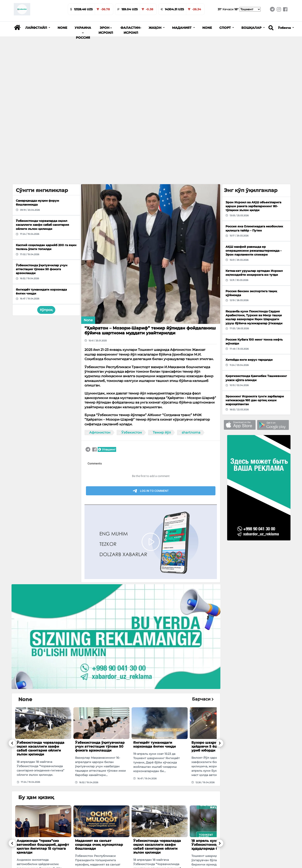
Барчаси (203, 699)
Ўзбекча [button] (285, 28)
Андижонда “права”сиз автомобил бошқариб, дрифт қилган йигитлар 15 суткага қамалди (43, 847)
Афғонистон (100, 432)
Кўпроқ (46, 310)
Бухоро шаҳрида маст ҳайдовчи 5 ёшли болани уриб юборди (214, 746)
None (62, 28)
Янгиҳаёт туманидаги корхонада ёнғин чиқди (154, 745)
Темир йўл (162, 432)
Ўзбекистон (132, 432)
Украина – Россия (83, 33)
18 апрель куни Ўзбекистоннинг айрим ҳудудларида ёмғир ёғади (215, 845)
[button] (38, 28)
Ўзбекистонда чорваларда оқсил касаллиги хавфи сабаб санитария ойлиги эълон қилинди (40, 749)
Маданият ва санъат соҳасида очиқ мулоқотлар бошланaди (99, 845)
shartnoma (191, 432)
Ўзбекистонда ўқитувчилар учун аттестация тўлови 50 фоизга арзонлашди (100, 746)
